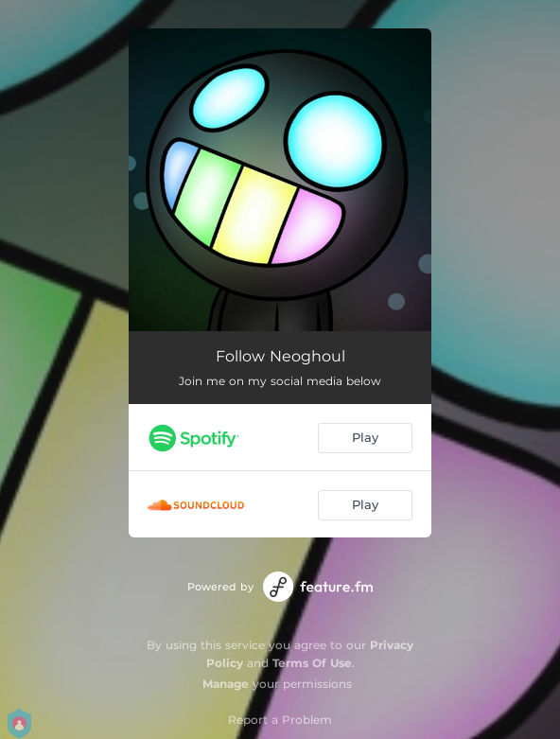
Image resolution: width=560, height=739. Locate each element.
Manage (226, 684)
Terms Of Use (312, 663)
